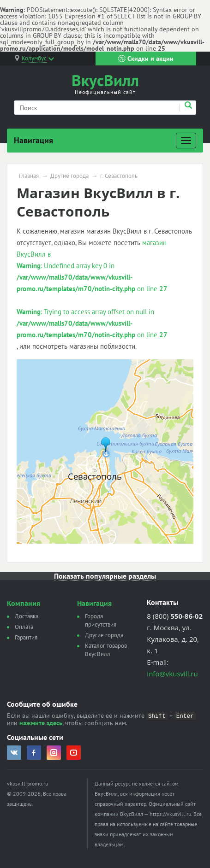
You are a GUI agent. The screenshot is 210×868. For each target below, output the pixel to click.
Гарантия (26, 637)
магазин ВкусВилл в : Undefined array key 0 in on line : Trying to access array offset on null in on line (92, 289)
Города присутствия (101, 620)
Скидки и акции (146, 59)
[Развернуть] (186, 141)
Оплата (24, 627)
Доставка (27, 616)
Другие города (69, 176)
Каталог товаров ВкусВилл (106, 650)
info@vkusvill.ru (172, 674)
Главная (29, 176)
